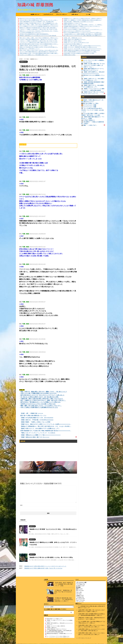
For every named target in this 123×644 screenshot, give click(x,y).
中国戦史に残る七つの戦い (70, 55)
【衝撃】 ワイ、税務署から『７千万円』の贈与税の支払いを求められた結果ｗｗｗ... (83, 20)
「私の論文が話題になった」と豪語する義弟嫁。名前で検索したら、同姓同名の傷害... (83, 34)
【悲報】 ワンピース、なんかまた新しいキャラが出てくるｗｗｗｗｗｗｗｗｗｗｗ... (83, 49)
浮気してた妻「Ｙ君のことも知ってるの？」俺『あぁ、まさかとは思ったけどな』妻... (39, 50)
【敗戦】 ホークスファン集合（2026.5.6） (56, 626)
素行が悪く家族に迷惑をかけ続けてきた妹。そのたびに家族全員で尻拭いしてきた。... (39, 44)
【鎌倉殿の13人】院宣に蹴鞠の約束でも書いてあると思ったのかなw (43, 568)
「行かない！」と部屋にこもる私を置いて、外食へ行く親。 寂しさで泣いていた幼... (39, 29)
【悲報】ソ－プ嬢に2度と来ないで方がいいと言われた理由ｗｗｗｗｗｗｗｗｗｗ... (82, 46)
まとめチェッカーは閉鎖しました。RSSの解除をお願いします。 (34, 55)
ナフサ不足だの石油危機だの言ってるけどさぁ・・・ (32, 32)
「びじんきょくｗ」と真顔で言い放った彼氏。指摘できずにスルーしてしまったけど (39, 43)
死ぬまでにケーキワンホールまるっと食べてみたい (31, 19)
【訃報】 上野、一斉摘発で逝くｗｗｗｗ (73, 38)
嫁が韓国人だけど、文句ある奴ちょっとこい (30, 49)
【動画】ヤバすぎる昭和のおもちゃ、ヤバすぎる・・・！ (77, 28)
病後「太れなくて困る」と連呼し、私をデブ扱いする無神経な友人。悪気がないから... (39, 25)
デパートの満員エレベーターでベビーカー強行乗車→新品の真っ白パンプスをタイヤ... (39, 26)
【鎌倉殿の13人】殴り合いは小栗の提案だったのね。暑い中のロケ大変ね (51, 557)
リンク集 (88, 14)
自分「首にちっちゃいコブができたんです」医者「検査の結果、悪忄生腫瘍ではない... (83, 36)
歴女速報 (78, 587)
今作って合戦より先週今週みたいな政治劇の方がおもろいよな (39, 407)
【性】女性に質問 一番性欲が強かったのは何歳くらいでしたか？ (79, 22)
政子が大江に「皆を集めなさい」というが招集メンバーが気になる (41, 402)
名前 (21, 505)
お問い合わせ (75, 14)
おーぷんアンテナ (80, 599)
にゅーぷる (79, 592)
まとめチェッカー (80, 586)
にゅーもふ (79, 594)
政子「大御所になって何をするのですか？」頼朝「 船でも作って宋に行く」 (43, 400)
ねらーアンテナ (80, 591)
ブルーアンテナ (80, 602)
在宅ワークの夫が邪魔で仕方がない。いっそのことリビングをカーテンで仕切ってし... (83, 32)
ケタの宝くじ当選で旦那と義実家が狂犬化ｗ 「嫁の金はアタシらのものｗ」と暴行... (39, 39)
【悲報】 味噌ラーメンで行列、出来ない (73, 41)
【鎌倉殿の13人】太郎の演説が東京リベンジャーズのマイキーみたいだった (45, 566)
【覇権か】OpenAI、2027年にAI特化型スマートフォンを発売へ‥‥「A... (36, 46)
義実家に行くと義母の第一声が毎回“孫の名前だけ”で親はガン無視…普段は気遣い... (38, 28)
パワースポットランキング (84, 638)
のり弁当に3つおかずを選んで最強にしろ (73, 44)
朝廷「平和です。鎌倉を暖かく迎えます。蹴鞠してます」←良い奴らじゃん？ (44, 392)
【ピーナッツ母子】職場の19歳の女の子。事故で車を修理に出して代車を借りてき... (38, 52)
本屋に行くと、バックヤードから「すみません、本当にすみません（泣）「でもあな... (39, 31)
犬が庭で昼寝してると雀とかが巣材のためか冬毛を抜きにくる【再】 (79, 53)
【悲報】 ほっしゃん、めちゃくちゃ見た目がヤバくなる (76, 43)
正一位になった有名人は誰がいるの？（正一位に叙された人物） (40, 397)
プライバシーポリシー (62, 14)
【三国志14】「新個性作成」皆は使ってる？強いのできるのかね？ (63, 592)
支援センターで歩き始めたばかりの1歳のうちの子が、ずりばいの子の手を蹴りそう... (39, 47)
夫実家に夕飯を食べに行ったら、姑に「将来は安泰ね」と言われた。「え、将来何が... (83, 25)
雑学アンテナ (79, 589)
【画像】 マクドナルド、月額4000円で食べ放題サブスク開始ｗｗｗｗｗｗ (80, 47)
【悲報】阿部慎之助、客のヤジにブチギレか (56, 629)
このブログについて (48, 14)
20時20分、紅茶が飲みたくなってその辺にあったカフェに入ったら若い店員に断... (38, 36)
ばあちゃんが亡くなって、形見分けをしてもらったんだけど (77, 31)
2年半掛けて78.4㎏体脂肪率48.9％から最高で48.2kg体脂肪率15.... (34, 34)
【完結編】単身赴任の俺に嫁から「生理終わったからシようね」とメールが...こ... (82, 26)
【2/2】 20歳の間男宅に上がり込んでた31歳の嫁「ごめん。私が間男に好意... (37, 22)
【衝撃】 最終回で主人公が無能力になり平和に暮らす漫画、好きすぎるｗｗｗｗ (82, 50)
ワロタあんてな (80, 597)
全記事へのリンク (35, 14)
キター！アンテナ (80, 600)
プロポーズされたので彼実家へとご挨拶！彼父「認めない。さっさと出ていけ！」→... (83, 29)
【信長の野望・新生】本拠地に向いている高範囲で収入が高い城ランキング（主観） (64, 584)
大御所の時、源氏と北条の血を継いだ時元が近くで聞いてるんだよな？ (42, 399)
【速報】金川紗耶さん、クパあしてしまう (73, 23)
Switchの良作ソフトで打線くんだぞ (54, 619)
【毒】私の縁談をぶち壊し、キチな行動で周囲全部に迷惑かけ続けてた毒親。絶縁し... (39, 53)
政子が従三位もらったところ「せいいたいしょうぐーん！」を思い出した (42, 395)
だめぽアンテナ (80, 596)
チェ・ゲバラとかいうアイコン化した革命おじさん (58, 636)
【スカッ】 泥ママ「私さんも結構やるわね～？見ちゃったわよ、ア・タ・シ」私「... (39, 20)
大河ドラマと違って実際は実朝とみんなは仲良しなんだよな (39, 393)
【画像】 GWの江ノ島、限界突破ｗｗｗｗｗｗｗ (75, 39)
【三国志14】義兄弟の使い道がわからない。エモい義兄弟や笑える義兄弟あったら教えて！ (64, 600)
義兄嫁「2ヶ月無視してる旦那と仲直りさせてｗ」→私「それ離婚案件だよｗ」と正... (39, 23)
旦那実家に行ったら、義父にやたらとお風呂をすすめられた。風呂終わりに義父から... (83, 19)
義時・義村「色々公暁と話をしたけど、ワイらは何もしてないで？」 (41, 406)
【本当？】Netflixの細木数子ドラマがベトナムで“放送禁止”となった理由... (80, 52)
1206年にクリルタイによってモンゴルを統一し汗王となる (38, 404)
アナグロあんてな (80, 584)
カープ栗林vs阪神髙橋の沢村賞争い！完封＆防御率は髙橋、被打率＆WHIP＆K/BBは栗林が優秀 (58, 631)
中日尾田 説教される (51, 628)
